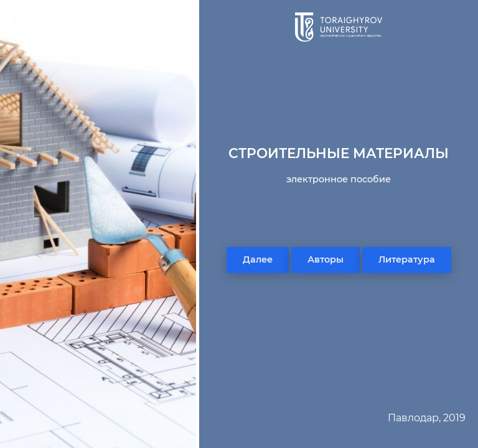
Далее (258, 259)
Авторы (326, 259)
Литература (407, 259)
